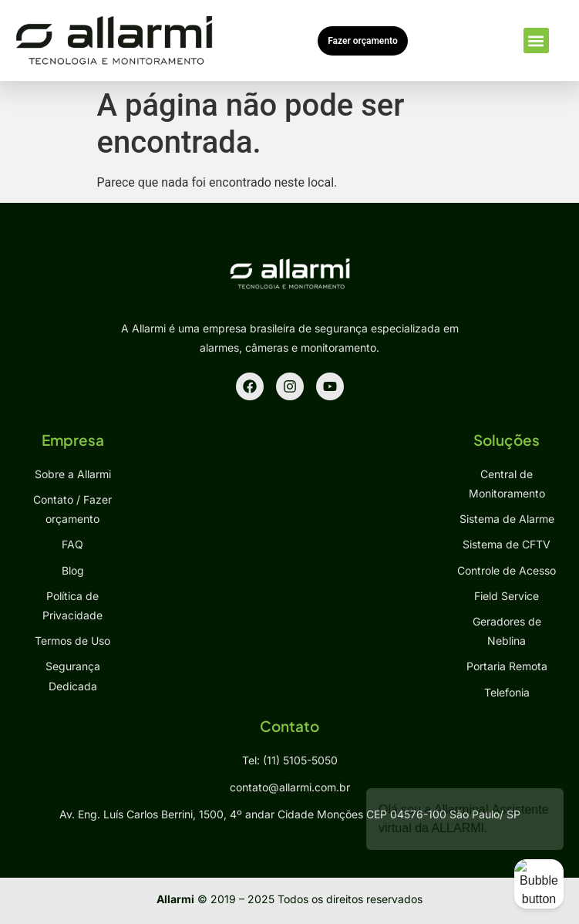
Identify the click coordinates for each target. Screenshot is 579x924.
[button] (536, 40)
